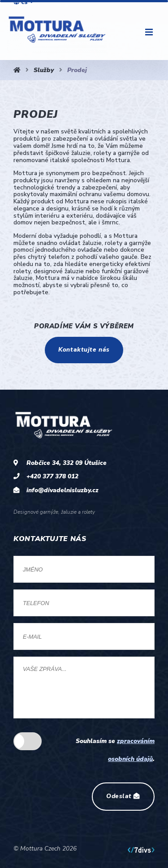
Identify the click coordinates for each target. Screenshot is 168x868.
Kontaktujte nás (84, 350)
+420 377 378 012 (52, 476)
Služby (44, 70)
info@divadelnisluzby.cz (62, 490)
